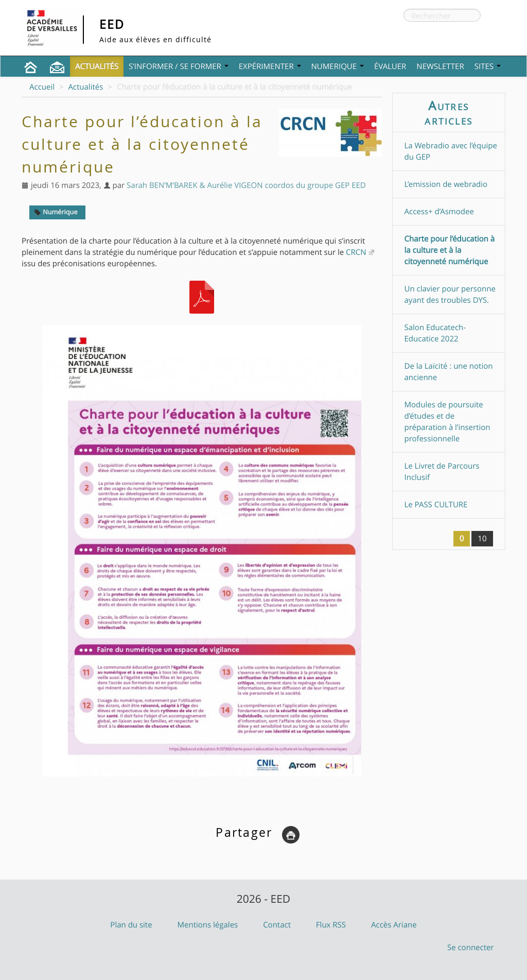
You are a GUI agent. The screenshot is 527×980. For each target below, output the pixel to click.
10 (482, 539)
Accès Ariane (394, 925)
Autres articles (449, 113)
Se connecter (471, 948)
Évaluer (390, 66)
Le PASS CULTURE (436, 505)
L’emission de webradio (446, 184)
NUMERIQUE (338, 66)
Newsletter (440, 66)
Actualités (97, 66)
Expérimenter (270, 66)
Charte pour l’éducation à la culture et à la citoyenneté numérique (450, 250)
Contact (277, 925)
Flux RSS (331, 925)
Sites (488, 66)
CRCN (356, 252)
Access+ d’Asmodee (439, 212)
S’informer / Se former (179, 66)
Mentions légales (208, 925)
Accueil (42, 87)
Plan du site (131, 925)
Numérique (56, 212)
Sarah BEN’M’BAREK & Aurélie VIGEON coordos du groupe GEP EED (246, 185)
